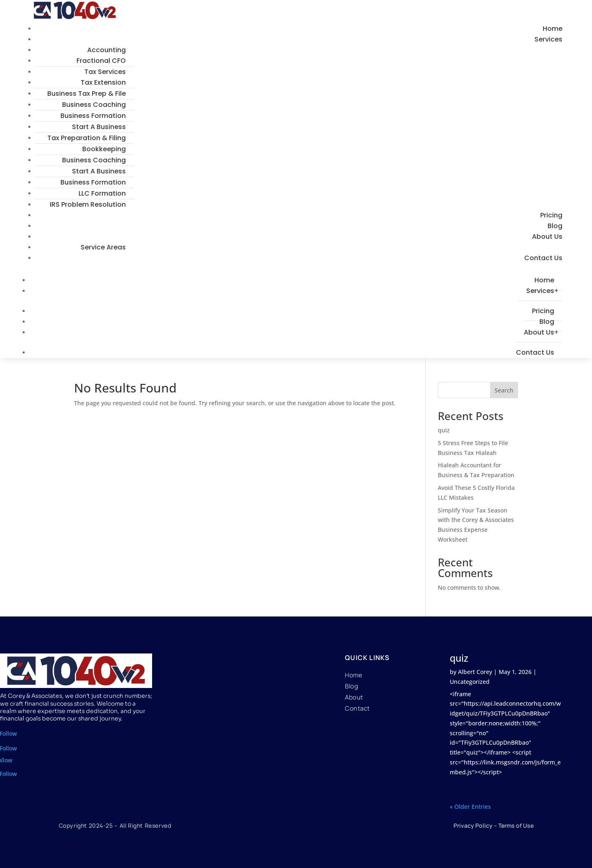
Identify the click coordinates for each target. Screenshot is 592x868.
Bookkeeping (104, 149)
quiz (444, 430)
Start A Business (99, 127)
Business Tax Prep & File (87, 93)
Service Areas (103, 247)
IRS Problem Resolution (88, 204)
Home (553, 29)
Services (548, 39)
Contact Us (543, 258)
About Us (547, 237)
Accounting (106, 50)
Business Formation (93, 116)
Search (504, 390)
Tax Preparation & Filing (87, 138)
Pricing (551, 215)
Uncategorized (470, 682)
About (354, 697)
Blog (555, 226)
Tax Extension (103, 82)
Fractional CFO (101, 61)
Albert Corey (475, 672)
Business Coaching (94, 105)
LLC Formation (102, 193)
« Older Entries (470, 807)
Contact (357, 708)
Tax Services (105, 72)
